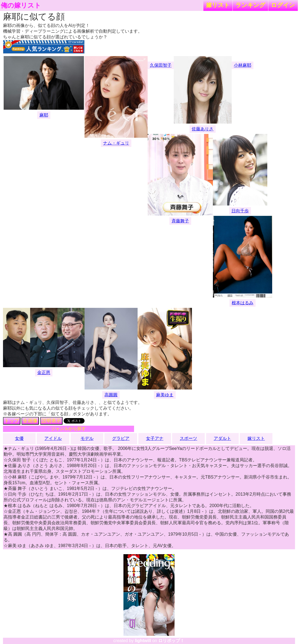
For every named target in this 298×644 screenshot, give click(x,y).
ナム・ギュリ (116, 143)
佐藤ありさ (203, 129)
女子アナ (155, 438)
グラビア (121, 438)
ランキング (250, 5)
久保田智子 (161, 65)
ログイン (283, 5)
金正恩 (44, 372)
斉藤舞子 (180, 221)
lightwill (143, 641)
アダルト (222, 438)
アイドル (53, 438)
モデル (87, 438)
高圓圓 (111, 395)
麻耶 (44, 115)
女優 (19, 438)
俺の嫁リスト (21, 5)
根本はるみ (243, 303)
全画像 (30, 421)
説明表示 (51, 421)
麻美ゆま (165, 395)
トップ (12, 421)
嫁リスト (218, 5)
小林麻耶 (243, 65)
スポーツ (188, 438)
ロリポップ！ (171, 641)
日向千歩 (240, 211)
